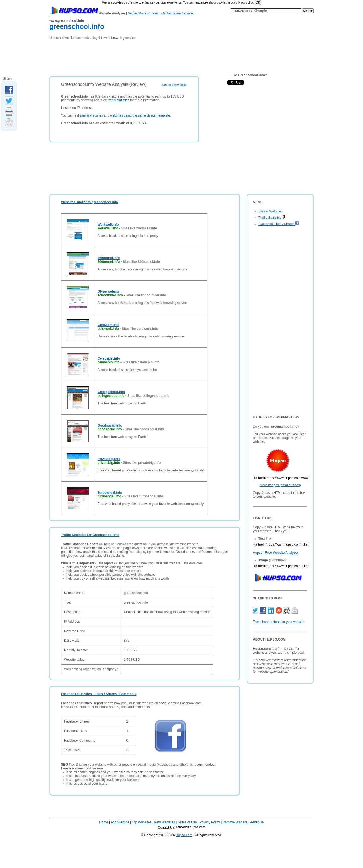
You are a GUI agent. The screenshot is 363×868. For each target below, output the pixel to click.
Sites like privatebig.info (142, 463)
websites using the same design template (140, 115)
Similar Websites (270, 211)
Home (104, 822)
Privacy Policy (210, 822)
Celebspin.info (109, 358)
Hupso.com (184, 835)
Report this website (175, 85)
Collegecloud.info (111, 392)
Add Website (120, 822)
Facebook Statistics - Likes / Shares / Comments (99, 694)
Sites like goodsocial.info (144, 429)
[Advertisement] (149, 56)
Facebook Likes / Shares (279, 224)
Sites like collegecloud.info (148, 396)
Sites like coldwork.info (140, 329)
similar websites (91, 115)
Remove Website (235, 822)
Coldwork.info (108, 325)
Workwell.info (108, 224)
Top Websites (142, 822)
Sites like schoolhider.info (146, 295)
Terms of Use (187, 822)
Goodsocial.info (110, 425)
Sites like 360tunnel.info (141, 262)
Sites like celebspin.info (141, 362)
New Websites (164, 822)
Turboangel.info (110, 492)
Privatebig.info (109, 459)
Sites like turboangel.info (144, 496)
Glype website (109, 291)
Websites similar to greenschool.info (90, 202)
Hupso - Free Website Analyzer (276, 553)
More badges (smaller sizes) (280, 485)
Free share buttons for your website (279, 622)
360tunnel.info (109, 258)
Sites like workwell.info (139, 228)
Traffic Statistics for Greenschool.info (90, 535)
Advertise (257, 822)
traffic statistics (118, 100)
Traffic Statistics (272, 218)
